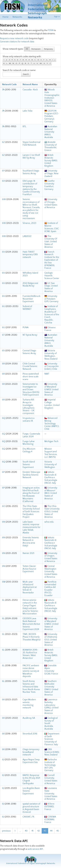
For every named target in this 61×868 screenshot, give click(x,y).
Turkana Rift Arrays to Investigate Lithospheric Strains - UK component (29, 407)
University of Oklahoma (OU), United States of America (51, 640)
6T (3, 335)
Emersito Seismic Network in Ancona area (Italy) (31, 542)
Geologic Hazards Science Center (52, 276)
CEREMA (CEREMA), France (50, 820)
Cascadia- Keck (30, 90)
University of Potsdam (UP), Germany (51, 299)
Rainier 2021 (28, 553)
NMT (47, 374)
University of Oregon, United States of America (51, 557)
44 (51, 831)
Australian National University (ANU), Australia (51, 132)
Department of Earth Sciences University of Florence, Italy (52, 739)
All (27, 49)
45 (58, 831)
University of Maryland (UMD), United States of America (51, 389)
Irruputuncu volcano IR (29, 420)
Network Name (30, 85)
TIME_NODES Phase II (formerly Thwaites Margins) (31, 637)
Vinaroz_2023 (29, 223)
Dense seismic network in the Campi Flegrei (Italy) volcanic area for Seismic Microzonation (30, 607)
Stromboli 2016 (30, 734)
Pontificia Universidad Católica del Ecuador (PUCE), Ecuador (50, 589)
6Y (3, 171)
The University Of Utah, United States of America (51, 242)
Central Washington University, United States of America (51, 572)
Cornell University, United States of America (51, 779)
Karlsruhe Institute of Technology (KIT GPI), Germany (51, 765)
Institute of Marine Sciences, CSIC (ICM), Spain (52, 227)
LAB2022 (27, 236)
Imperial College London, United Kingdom (52, 404)
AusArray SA (29, 718)
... (20, 831)
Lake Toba (27, 111)
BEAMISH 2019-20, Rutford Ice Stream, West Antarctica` (30, 654)
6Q (4, 418)
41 (32, 831)
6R (3, 364)
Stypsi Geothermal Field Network (31, 144)
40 (26, 831)
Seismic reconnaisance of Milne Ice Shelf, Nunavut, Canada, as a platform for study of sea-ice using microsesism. (31, 209)
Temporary (48, 49)
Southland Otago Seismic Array (31, 172)
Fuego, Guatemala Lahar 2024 (31, 435)
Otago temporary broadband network (31, 752)
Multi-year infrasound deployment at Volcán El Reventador (30, 587)
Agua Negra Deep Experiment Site (31, 761)
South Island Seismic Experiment (29, 465)
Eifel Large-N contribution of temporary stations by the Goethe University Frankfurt (31, 188)
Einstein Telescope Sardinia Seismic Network (31, 475)
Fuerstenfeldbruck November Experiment (31, 299)
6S (3, 351)
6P (3, 472)
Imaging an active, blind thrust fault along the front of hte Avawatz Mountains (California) (31, 495)
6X (3, 181)
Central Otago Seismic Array (29, 352)
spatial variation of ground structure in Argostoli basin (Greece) (31, 808)
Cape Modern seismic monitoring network (29, 704)
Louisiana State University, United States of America (51, 794)
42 (39, 831)
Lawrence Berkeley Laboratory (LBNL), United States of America (51, 706)
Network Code (9, 85)
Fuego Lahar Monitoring (29, 443)
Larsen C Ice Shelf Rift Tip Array (31, 156)
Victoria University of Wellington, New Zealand (51, 355)
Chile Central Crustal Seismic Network (30, 366)
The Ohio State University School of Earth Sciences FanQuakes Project (31, 512)
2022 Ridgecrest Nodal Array (30, 285)
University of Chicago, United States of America (51, 203)
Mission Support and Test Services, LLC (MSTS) (51, 453)
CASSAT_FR (28, 817)
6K (3, 700)
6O (4, 506)
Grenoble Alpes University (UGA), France (51, 670)
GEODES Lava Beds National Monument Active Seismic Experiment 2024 (31, 624)
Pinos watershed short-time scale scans (31, 377)
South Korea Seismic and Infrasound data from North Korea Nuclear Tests (31, 687)
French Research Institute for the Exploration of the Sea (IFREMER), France (52, 260)
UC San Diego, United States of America (51, 287)
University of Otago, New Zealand (51, 174)
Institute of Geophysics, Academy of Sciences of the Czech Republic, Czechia (52, 315)
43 (45, 831)
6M (4, 582)
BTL (24, 127)
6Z (3, 142)
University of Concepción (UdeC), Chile (52, 366)
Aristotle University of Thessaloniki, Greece (51, 146)
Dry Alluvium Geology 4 (29, 450)
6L (3, 600)
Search (26, 74)
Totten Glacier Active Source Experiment (29, 569)
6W (4, 199)
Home (5, 17)
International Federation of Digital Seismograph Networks (31, 863)
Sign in (57, 17)
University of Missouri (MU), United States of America (51, 493)
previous (6, 831)
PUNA (26, 328)
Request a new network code (14, 38)
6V (3, 252)
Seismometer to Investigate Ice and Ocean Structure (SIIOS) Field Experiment (31, 389)
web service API (35, 849)
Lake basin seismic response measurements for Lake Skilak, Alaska (31, 527)
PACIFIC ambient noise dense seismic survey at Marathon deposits (31, 671)
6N (4, 522)
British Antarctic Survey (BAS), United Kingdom (51, 161)
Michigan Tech (51, 441)
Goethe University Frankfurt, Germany (49, 185)
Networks (17, 17)
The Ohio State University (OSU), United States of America (52, 512)
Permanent (36, 49)
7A (3, 90)
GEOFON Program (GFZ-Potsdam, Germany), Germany (52, 116)
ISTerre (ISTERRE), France (49, 807)
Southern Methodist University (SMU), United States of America (51, 688)
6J (3, 760)
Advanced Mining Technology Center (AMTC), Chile (52, 424)
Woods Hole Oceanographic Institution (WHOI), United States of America (52, 98)
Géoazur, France (50, 329)
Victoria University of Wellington (51, 465)
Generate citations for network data (17, 42)
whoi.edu (49, 522)
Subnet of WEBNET (27, 308)
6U (4, 306)
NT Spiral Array (30, 335)
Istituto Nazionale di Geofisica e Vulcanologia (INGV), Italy (51, 478)
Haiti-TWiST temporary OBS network (30, 255)
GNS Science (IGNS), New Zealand (52, 752)
